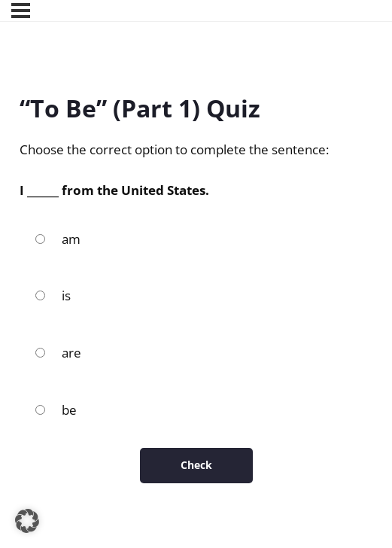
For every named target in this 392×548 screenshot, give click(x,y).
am (58, 239)
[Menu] (21, 11)
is (53, 295)
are (58, 353)
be (56, 410)
